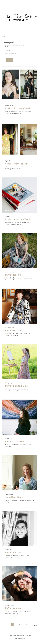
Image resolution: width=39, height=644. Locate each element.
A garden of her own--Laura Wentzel (17, 219)
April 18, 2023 (9, 438)
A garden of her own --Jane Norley (17, 164)
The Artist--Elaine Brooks (14, 552)
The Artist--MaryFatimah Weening (17, 386)
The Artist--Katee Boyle (13, 275)
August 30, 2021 (9, 494)
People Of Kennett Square (14, 497)
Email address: (19, 53)
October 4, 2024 (9, 272)
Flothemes (22, 638)
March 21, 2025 (9, 216)
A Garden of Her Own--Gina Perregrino (18, 108)
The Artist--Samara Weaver (14, 441)
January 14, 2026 (9, 105)
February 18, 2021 (10, 605)
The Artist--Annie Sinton (14, 608)
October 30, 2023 (10, 327)
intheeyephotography (25, 635)
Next (35, 625)
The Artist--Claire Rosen (13, 330)
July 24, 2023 (8, 383)
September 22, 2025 (10, 161)
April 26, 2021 (9, 550)
